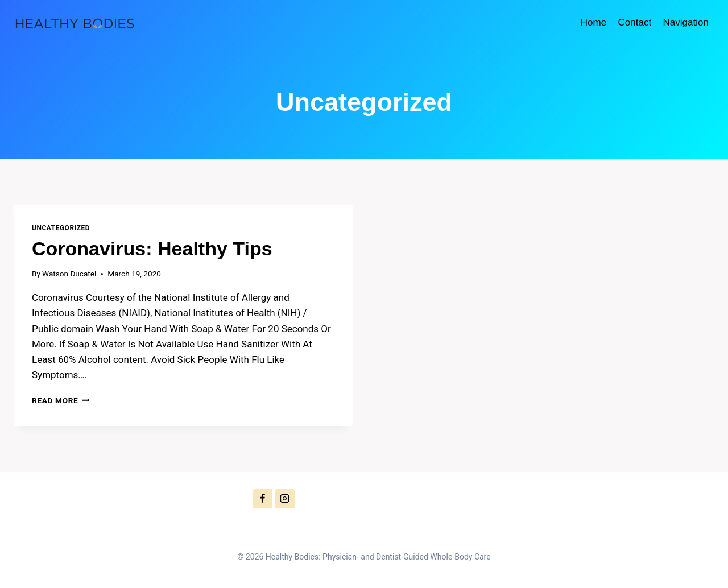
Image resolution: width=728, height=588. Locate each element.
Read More (61, 400)
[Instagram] (285, 499)
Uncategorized (61, 228)
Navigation (685, 22)
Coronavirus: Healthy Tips (152, 249)
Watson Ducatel (69, 274)
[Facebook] (263, 499)
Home (593, 22)
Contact (635, 22)
